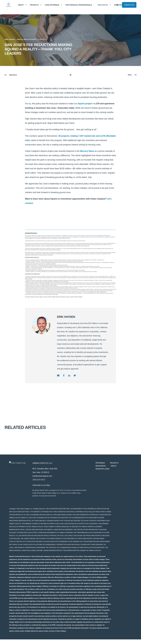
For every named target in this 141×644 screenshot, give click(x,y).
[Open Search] (118, 5)
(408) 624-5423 (43, 480)
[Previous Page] (11, 75)
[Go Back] (70, 75)
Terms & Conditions (70, 490)
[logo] (19, 472)
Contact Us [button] (129, 5)
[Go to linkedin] (69, 375)
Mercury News (87, 151)
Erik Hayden (10, 39)
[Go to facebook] (64, 375)
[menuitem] (26, 5)
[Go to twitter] (74, 375)
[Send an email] (59, 375)
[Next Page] (132, 75)
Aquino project (85, 104)
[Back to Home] (9, 5)
